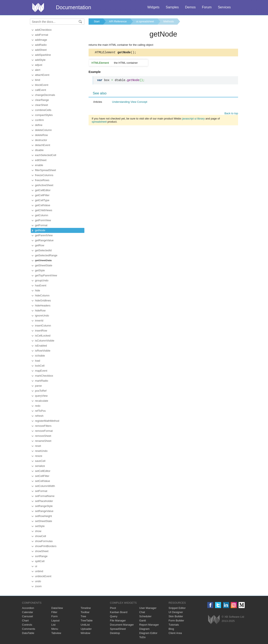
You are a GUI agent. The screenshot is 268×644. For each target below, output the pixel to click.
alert (38, 70)
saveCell (40, 461)
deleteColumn (43, 130)
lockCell (40, 366)
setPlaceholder (44, 501)
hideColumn (42, 295)
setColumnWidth (45, 486)
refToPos (40, 411)
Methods (169, 21)
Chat (142, 612)
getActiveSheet (44, 185)
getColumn (42, 215)
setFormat (41, 491)
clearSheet (41, 105)
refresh (39, 416)
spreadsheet (99, 122)
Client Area (175, 633)
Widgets (153, 7)
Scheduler (145, 616)
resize (39, 456)
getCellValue (43, 205)
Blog (171, 629)
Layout (55, 621)
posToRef (41, 391)
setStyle (40, 526)
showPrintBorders (46, 546)
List (53, 625)
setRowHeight (43, 516)
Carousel (27, 616)
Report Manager (149, 625)
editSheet (41, 160)
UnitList (85, 625)
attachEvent (42, 75)
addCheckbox (43, 30)
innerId (39, 321)
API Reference (118, 21)
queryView (41, 396)
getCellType (42, 200)
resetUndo (41, 451)
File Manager (118, 621)
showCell (41, 536)
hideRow (40, 311)
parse (38, 386)
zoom (38, 586)
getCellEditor (43, 190)
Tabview (56, 633)
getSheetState (44, 265)
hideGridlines (43, 300)
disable (39, 150)
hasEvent (41, 285)
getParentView (44, 235)
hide (38, 290)
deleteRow (41, 135)
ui (36, 566)
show (38, 531)
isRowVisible (43, 351)
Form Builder (176, 621)
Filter (54, 612)
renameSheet (43, 441)
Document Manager (122, 625)
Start (97, 21)
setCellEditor (43, 471)
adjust (39, 65)
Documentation (73, 7)
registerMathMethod (47, 421)
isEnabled (41, 346)
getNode (40, 230)
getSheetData (43, 260)
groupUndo (42, 280)
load (38, 361)
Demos (190, 7)
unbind (39, 571)
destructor (41, 140)
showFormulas (44, 541)
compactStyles (44, 115)
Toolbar (85, 612)
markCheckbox (44, 376)
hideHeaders (43, 305)
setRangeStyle (44, 506)
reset (38, 446)
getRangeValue (44, 240)
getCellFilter (42, 195)
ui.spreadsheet (145, 21)
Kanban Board (119, 612)
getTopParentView (46, 275)
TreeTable (87, 621)
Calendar (28, 612)
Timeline (86, 608)
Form (54, 616)
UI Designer (176, 612)
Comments (29, 629)
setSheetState (44, 521)
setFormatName (45, 496)
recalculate (42, 401)
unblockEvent (43, 576)
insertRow (41, 331)
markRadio (42, 381)
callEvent (41, 90)
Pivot (113, 608)
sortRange (41, 556)
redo (38, 406)
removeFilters (43, 426)
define (39, 125)
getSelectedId (43, 250)
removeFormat (44, 431)
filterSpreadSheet (45, 170)
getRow (40, 245)
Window (85, 633)
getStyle (40, 270)
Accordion (28, 608)
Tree (83, 616)
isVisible (40, 356)
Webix (214, 619)
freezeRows (42, 180)
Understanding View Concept (130, 102)
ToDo (142, 637)
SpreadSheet (118, 629)
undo (38, 581)
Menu (55, 629)
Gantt (143, 621)
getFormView (43, 220)
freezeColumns (44, 175)
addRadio (41, 45)
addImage (41, 40)
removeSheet (43, 436)
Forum (207, 7)
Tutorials (174, 625)
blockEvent (42, 85)
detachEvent (43, 145)
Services (224, 7)
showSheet (42, 551)
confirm (39, 120)
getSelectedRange (46, 255)
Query (114, 616)
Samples (172, 7)
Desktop (115, 633)
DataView (57, 608)
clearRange (42, 100)
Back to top (231, 114)
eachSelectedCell (46, 155)
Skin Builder (176, 616)
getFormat (41, 225)
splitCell (40, 561)
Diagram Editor (148, 633)
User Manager (148, 608)
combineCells (43, 110)
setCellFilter (42, 476)
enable (39, 165)
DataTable (28, 633)
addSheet (41, 50)
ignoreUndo (42, 316)
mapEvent (41, 371)
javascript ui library (193, 119)
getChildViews (44, 210)
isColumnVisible (45, 341)
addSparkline (43, 55)
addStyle (40, 60)
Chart (25, 621)
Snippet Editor (177, 608)
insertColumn (43, 326)
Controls (27, 625)
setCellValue (43, 481)
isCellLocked (43, 336)
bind (38, 80)
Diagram (144, 629)
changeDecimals (45, 95)
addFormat (42, 35)
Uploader (86, 629)
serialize (40, 466)
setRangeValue (44, 511)
